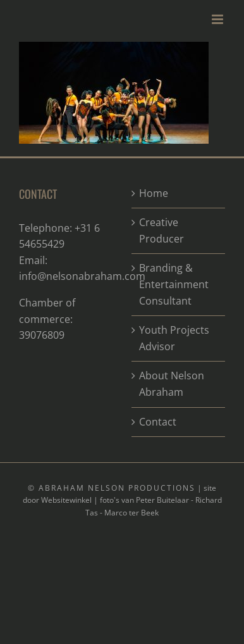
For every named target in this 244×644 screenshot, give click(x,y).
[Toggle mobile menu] (218, 19)
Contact (158, 422)
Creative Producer (162, 230)
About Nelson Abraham (172, 384)
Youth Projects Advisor (174, 338)
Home (154, 193)
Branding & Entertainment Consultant (174, 284)
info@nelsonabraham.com (82, 276)
